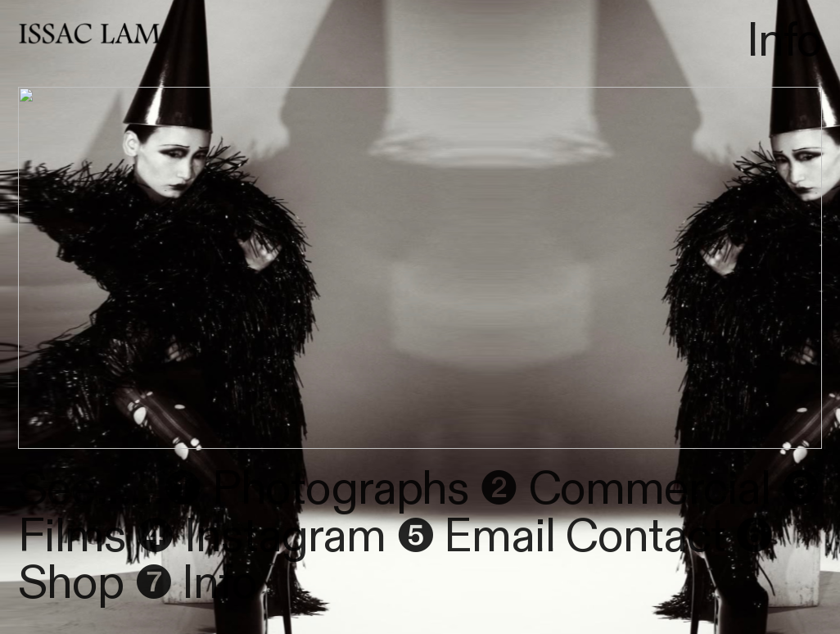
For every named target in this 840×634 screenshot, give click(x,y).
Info (784, 41)
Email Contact (580, 537)
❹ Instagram (260, 537)
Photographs (335, 489)
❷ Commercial (625, 489)
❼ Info (196, 584)
